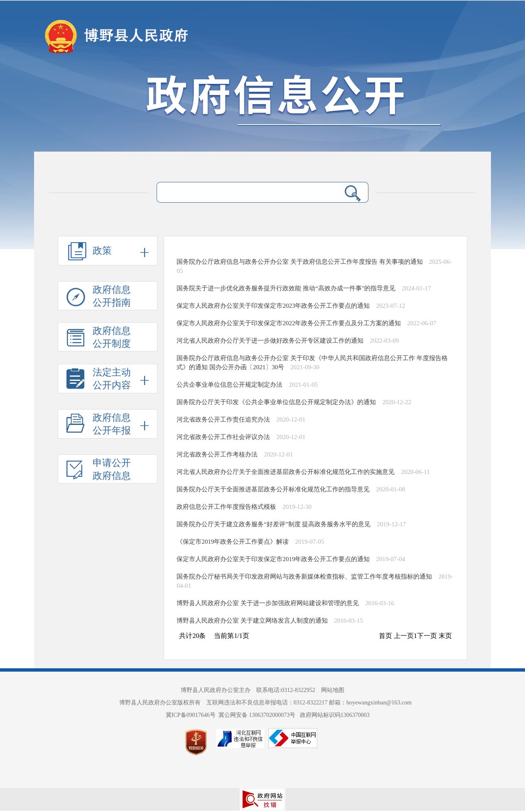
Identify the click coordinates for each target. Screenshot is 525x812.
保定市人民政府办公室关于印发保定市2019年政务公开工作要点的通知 (273, 559)
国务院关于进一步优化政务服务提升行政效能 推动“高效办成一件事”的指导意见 (286, 288)
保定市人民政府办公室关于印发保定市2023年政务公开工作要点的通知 (273, 306)
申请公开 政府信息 (99, 471)
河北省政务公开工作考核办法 (217, 454)
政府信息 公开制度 (99, 339)
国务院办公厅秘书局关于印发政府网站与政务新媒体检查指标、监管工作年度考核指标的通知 (304, 576)
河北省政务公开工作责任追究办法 (223, 419)
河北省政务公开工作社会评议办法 (223, 437)
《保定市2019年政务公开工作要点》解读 (233, 542)
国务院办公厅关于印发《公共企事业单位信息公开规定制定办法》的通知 (276, 402)
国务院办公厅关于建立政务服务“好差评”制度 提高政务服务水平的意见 (274, 524)
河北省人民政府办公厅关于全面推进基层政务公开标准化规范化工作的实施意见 (286, 472)
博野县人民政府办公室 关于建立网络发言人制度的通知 (252, 621)
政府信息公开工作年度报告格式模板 (226, 507)
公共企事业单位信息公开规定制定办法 (229, 385)
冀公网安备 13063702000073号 (258, 715)
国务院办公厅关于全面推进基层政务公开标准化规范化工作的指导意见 (273, 489)
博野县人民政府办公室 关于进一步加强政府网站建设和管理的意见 (268, 603)
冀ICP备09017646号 (192, 715)
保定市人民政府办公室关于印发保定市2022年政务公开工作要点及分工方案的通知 (289, 323)
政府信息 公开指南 (99, 297)
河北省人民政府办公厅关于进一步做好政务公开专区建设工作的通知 (270, 341)
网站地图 (333, 690)
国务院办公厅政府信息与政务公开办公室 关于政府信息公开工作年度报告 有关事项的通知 (300, 262)
